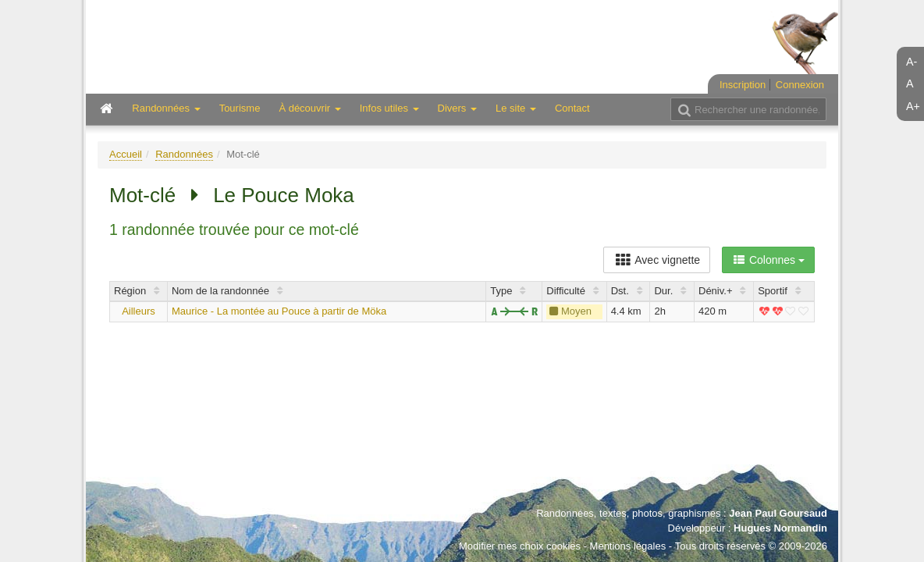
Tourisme (240, 108)
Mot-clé (142, 195)
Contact (572, 108)
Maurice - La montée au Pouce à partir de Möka (279, 311)
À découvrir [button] (309, 108)
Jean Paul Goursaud (778, 513)
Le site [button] (516, 108)
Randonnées (184, 154)
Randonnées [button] (166, 108)
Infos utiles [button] (389, 108)
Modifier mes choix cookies (520, 546)
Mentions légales (628, 546)
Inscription (743, 85)
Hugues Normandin (780, 528)
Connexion (800, 85)
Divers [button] (457, 108)
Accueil (126, 154)
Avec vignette (657, 260)
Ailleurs (139, 311)
